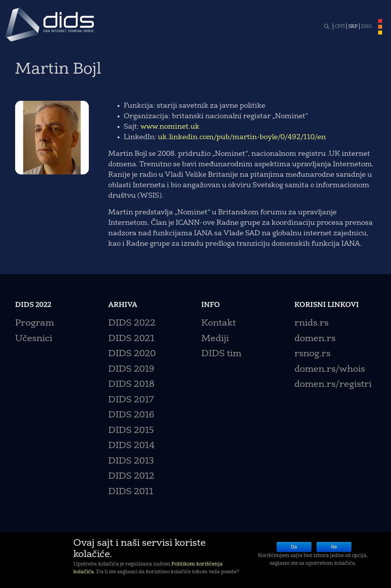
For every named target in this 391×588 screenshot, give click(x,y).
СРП (340, 27)
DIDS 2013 (131, 461)
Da (294, 547)
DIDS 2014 (131, 446)
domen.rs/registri (333, 385)
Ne (334, 547)
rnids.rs (311, 323)
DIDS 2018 (131, 385)
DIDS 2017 (131, 400)
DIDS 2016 (131, 415)
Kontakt (219, 323)
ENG (367, 27)
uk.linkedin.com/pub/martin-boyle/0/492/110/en (242, 137)
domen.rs (315, 339)
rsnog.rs (312, 354)
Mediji (215, 339)
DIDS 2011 (131, 492)
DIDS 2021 (131, 339)
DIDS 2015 (131, 431)
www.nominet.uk (170, 127)
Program (35, 323)
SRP (353, 27)
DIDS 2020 (132, 354)
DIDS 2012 (131, 477)
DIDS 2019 (131, 370)
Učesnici (34, 339)
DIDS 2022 (132, 323)
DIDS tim (221, 354)
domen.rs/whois (330, 370)
